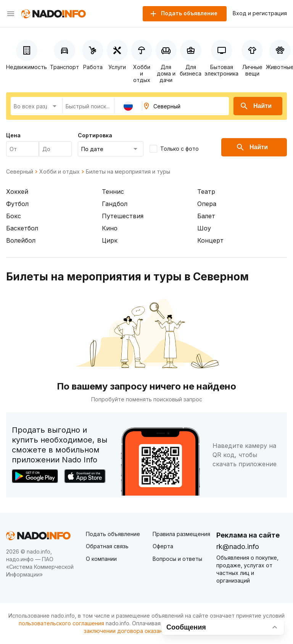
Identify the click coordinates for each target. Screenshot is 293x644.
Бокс (14, 216)
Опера (207, 204)
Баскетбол (22, 228)
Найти (256, 106)
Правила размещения (181, 534)
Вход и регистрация (260, 13)
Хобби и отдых (60, 172)
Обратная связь (107, 546)
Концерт (210, 240)
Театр (206, 192)
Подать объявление (113, 534)
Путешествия (123, 216)
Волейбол (21, 240)
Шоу (204, 228)
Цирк (110, 240)
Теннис (113, 192)
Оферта (163, 546)
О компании (101, 559)
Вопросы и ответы (177, 559)
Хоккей (17, 192)
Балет (206, 216)
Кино (110, 228)
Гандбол (115, 204)
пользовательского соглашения (61, 623)
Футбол (17, 204)
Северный (20, 172)
